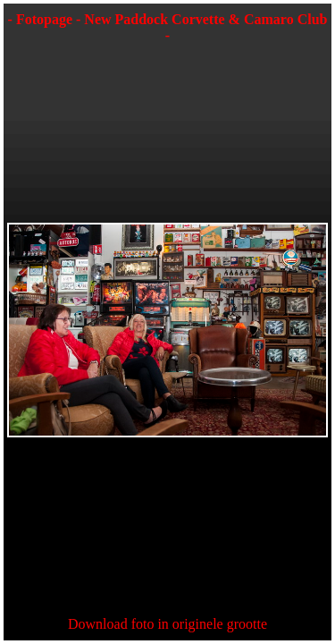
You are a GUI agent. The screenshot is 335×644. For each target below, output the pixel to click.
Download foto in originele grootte (167, 624)
